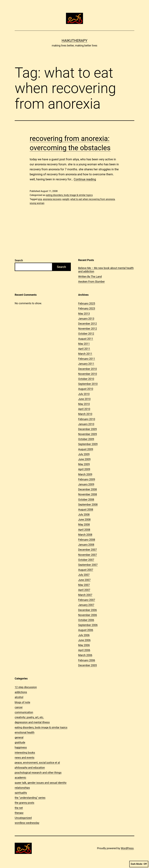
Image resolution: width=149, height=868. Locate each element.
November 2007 (88, 555)
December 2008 (88, 489)
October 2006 (86, 620)
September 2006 (88, 625)
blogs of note (22, 702)
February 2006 (87, 660)
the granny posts (24, 803)
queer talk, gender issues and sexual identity (41, 783)
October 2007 (86, 560)
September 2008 (88, 504)
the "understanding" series (30, 798)
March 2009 (85, 474)
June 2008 (84, 519)
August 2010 (86, 389)
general (19, 737)
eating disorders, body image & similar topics (69, 195)
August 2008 (86, 509)
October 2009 (86, 439)
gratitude (20, 742)
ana (40, 199)
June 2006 (84, 640)
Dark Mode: (139, 864)
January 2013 (86, 319)
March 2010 (85, 414)
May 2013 (84, 314)
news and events (25, 758)
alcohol (19, 697)
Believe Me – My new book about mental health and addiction (106, 270)
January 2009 (86, 484)
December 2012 (88, 324)
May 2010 (84, 404)
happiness (21, 747)
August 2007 (86, 570)
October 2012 (86, 334)
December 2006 (88, 610)
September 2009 (88, 444)
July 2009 (84, 454)
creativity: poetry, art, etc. (29, 717)
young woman (37, 203)
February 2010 (87, 419)
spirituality (21, 793)
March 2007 (85, 595)
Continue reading (85, 179)
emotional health (25, 732)
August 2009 (86, 449)
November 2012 (88, 329)
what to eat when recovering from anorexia (93, 199)
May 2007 (84, 585)
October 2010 (86, 379)
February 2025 (87, 303)
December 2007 (88, 550)
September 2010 (88, 384)
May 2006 (84, 645)
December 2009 (88, 429)
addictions (21, 692)
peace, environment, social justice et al (37, 763)
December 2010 (88, 369)
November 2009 (88, 434)
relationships (22, 788)
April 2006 (84, 650)
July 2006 (84, 635)
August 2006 (86, 630)
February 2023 (87, 308)
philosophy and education (30, 768)
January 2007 (86, 605)
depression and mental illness (32, 722)
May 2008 (84, 524)
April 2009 (84, 469)
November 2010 (88, 374)
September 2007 (88, 565)
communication (24, 712)
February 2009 (87, 479)
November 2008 (88, 494)
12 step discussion (26, 687)
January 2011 (86, 364)
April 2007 (84, 590)
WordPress (127, 848)
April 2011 (84, 349)
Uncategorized (23, 818)
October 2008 (86, 499)
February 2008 (87, 540)
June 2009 (84, 459)
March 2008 (85, 535)
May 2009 (84, 464)
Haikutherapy (74, 41)
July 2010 (84, 394)
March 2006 (85, 655)
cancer (19, 707)
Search (19, 260)
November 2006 (88, 615)
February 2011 (87, 359)
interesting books (25, 753)
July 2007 (84, 575)
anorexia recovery (52, 199)
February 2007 (87, 600)
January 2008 (86, 545)
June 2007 (84, 580)
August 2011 (86, 339)
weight (66, 199)
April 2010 (84, 409)
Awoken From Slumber (91, 282)
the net (19, 808)
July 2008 (84, 514)
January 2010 (86, 424)
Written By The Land (90, 277)
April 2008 (84, 530)
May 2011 (84, 344)
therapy (19, 813)
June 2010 (84, 399)
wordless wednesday (27, 823)
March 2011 (85, 354)
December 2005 (88, 665)
